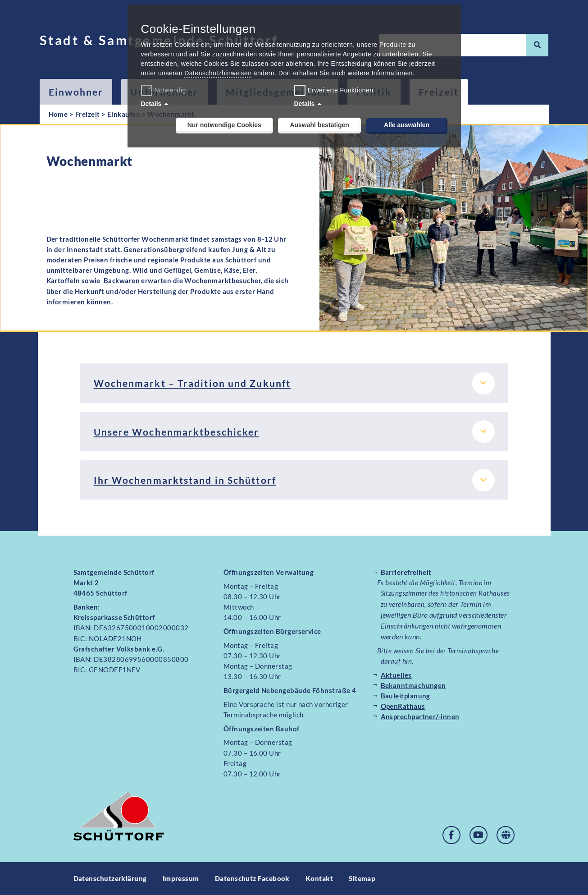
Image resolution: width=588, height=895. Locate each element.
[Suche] (537, 45)
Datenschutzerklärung (110, 878)
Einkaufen (124, 114)
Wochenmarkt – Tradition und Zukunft (192, 383)
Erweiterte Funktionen (341, 90)
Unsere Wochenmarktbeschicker (177, 432)
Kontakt (319, 878)
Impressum (181, 878)
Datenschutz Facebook (252, 878)
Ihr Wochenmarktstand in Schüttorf (185, 480)
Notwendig (165, 90)
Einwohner (76, 92)
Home (58, 114)
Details (151, 104)
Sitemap (362, 878)
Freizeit (88, 114)
